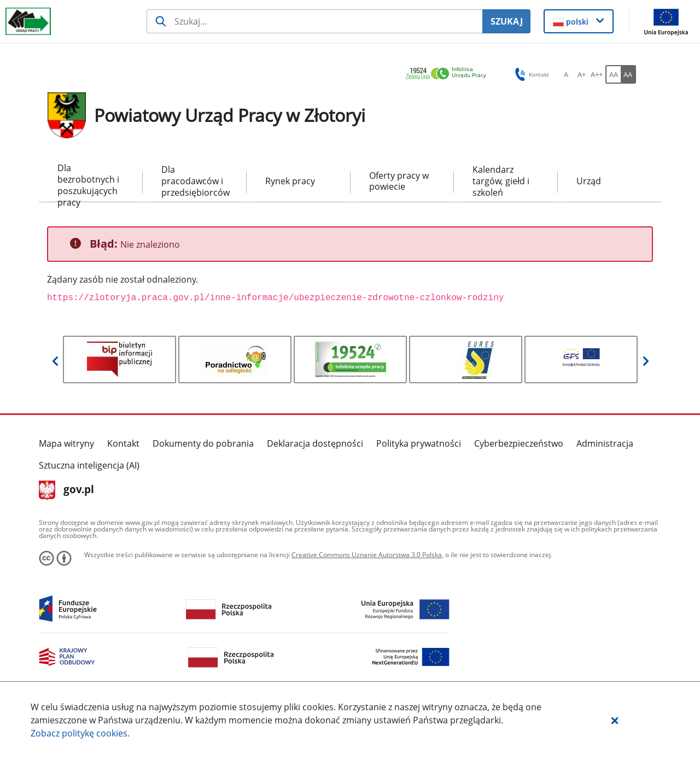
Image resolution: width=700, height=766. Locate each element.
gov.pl (66, 490)
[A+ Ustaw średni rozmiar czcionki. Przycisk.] (581, 74)
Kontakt (123, 443)
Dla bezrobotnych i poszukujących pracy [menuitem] (88, 182)
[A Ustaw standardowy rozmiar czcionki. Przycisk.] (566, 74)
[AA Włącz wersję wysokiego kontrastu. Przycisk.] (628, 74)
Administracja (605, 443)
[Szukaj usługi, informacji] (314, 21)
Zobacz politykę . (80, 733)
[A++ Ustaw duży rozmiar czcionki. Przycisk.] (597, 74)
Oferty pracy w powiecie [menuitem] (399, 181)
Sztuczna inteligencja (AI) (89, 465)
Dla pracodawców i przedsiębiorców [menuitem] (194, 181)
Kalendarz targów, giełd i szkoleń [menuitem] (501, 181)
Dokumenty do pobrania (203, 443)
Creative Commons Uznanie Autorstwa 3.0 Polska (367, 555)
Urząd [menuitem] (589, 181)
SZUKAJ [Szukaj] (507, 21)
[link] (449, 74)
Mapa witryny (66, 443)
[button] (615, 720)
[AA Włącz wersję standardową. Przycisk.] (613, 74)
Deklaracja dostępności (315, 443)
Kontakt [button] (530, 74)
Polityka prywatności (419, 443)
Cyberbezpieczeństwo (519, 443)
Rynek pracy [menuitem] (290, 181)
